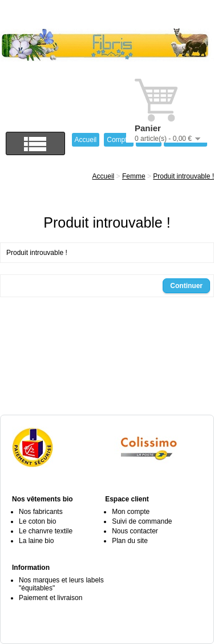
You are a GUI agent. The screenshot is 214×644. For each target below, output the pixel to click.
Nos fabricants (41, 512)
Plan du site (130, 541)
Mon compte (131, 512)
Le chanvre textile (46, 531)
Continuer (186, 286)
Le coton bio (37, 521)
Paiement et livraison (51, 598)
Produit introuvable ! (183, 176)
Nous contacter (135, 531)
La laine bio (36, 541)
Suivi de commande (142, 521)
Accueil (104, 176)
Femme (134, 176)
